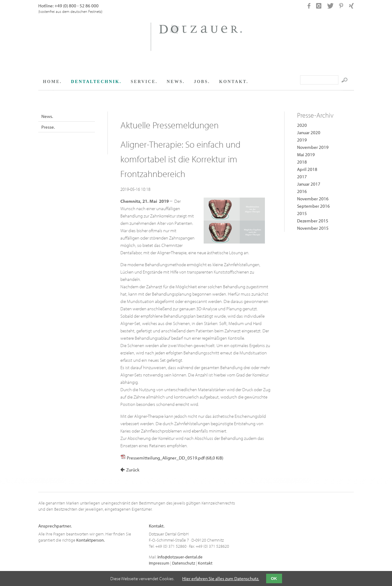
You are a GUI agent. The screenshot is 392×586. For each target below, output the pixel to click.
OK (274, 578)
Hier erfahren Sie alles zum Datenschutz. (221, 578)
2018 (302, 162)
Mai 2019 (306, 155)
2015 (302, 213)
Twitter (130, 114)
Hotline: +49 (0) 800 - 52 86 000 (68, 6)
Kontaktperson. (90, 540)
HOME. (52, 82)
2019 (302, 140)
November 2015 (313, 228)
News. (47, 116)
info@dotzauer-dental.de (180, 557)
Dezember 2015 (313, 221)
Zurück (133, 470)
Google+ (138, 114)
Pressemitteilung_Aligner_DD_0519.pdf (175, 458)
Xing (145, 114)
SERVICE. (144, 82)
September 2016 (313, 206)
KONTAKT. (234, 82)
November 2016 (313, 199)
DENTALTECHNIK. (96, 82)
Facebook (123, 114)
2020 (302, 125)
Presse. (48, 127)
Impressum (159, 563)
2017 (302, 177)
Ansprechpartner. (55, 526)
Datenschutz (184, 563)
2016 (302, 191)
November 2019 (313, 147)
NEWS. (176, 82)
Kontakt (205, 563)
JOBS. (202, 82)
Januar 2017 (309, 184)
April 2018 (307, 169)
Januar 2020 (309, 132)
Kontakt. (157, 526)
